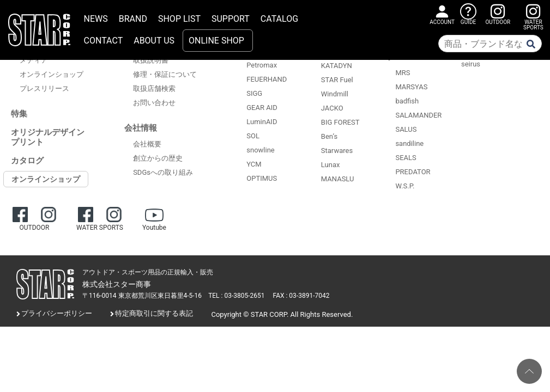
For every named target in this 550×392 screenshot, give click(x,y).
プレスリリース (44, 88)
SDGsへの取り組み (163, 172)
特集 (19, 114)
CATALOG (279, 19)
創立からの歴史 (158, 158)
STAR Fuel (337, 80)
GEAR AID (262, 108)
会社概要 (147, 144)
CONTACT (104, 41)
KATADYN (337, 66)
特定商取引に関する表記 (154, 313)
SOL (253, 136)
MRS (403, 73)
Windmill (335, 94)
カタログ (27, 161)
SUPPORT (231, 19)
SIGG (254, 93)
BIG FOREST (340, 122)
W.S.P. (405, 186)
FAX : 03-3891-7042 (301, 296)
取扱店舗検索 (154, 88)
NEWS (96, 19)
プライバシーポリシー (57, 313)
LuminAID (262, 122)
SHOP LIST (179, 19)
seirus (471, 64)
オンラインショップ (52, 74)
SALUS (406, 129)
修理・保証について (165, 74)
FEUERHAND (267, 79)
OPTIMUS (262, 178)
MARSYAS (411, 87)
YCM (254, 164)
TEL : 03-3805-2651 (236, 296)
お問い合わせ (154, 103)
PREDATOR (413, 172)
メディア (34, 60)
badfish (407, 101)
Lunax (331, 165)
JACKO (332, 108)
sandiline (409, 143)
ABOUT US (154, 41)
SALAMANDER (418, 115)
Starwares (337, 151)
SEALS (406, 158)
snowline (260, 150)
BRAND (133, 19)
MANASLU (338, 179)
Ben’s (329, 136)
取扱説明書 (151, 60)
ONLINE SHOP (216, 41)
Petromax (262, 65)
